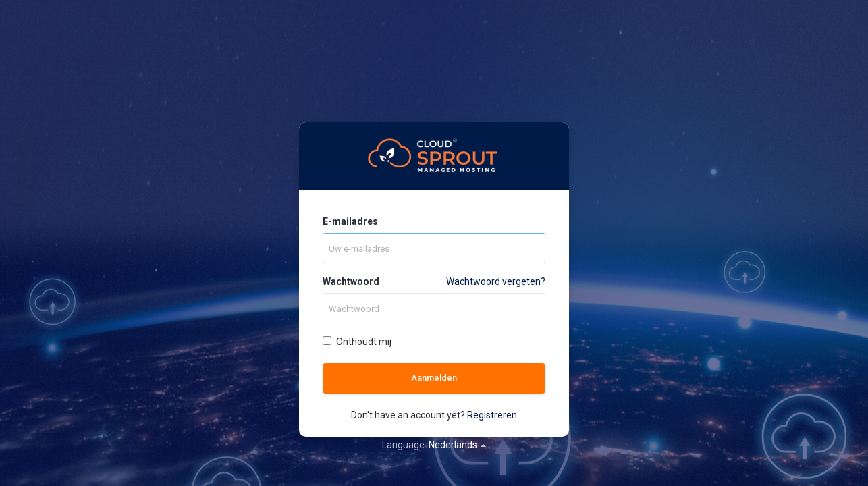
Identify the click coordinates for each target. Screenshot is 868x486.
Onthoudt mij (357, 342)
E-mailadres (350, 221)
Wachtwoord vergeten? (496, 281)
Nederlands (457, 445)
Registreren (492, 415)
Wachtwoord (351, 281)
